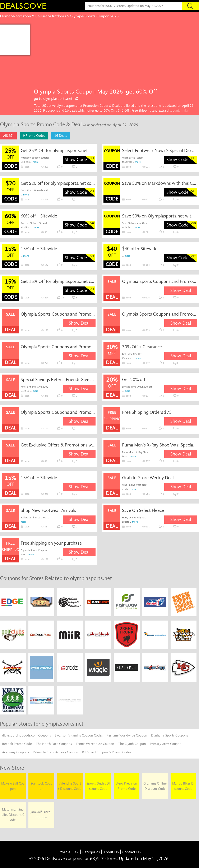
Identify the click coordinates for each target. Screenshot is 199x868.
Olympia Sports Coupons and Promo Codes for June (58, 347)
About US (111, 852)
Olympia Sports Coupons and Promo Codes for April (58, 314)
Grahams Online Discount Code (155, 786)
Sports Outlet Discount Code (98, 786)
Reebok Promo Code (17, 744)
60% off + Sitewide (39, 216)
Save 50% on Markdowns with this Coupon (159, 183)
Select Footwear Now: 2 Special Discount (159, 151)
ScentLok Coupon (41, 786)
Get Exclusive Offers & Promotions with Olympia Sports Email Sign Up (58, 445)
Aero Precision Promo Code (127, 786)
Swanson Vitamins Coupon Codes (79, 735)
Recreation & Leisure (30, 16)
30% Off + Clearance (142, 347)
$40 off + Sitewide (140, 249)
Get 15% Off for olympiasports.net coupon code (58, 281)
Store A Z (69, 852)
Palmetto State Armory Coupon (55, 752)
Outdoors (58, 16)
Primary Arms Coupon (166, 744)
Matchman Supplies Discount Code (13, 815)
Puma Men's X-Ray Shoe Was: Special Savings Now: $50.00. (159, 445)
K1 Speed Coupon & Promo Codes (107, 752)
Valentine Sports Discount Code (70, 786)
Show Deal (181, 290)
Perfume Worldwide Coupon (127, 735)
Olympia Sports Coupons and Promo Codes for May (159, 314)
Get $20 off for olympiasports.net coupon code (58, 183)
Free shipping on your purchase (51, 543)
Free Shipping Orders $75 (147, 412)
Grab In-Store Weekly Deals (149, 478)
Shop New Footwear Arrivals (48, 510)
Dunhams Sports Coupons (170, 735)
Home (5, 16)
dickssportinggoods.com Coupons (26, 735)
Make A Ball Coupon (13, 786)
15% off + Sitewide (39, 249)
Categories (91, 852)
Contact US (131, 852)
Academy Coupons (15, 752)
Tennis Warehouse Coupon (95, 744)
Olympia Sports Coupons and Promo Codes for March (159, 281)
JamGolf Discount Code (41, 815)
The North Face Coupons (54, 744)
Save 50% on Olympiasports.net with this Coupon (159, 216)
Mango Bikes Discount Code (183, 786)
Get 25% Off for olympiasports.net (54, 151)
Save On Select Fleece (143, 510)
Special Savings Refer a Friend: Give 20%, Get (58, 380)
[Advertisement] (114, 56)
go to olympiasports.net (56, 99)
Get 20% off (134, 380)
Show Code (76, 160)
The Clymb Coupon (132, 744)
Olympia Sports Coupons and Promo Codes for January (58, 412)
